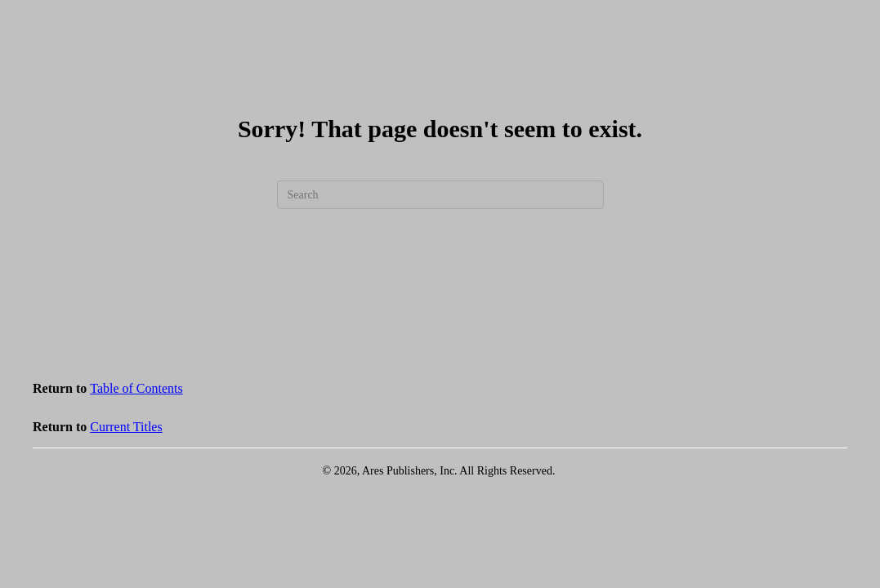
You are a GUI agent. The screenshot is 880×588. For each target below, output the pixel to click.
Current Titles (126, 427)
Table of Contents (136, 388)
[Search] (440, 195)
